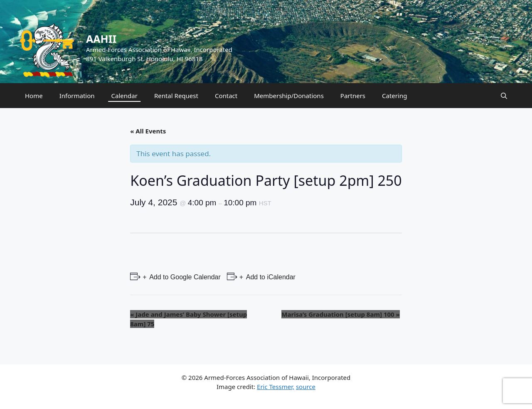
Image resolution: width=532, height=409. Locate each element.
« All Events (148, 131)
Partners (353, 96)
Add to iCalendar (270, 277)
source (306, 387)
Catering (394, 96)
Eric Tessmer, (276, 387)
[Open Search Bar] (504, 96)
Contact (226, 96)
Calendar (124, 96)
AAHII (101, 39)
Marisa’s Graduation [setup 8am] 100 (340, 314)
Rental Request (176, 96)
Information (77, 96)
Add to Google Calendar (184, 277)
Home (34, 96)
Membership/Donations (289, 96)
